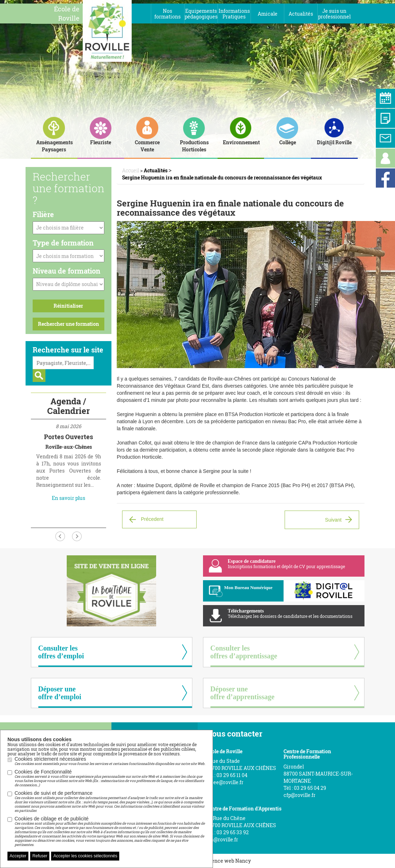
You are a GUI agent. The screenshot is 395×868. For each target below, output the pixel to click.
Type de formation (63, 243)
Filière (43, 214)
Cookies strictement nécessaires (110, 761)
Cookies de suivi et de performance (110, 802)
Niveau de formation (67, 271)
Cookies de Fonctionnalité (110, 778)
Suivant (333, 520)
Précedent (152, 519)
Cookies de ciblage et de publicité (110, 831)
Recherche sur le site (68, 350)
